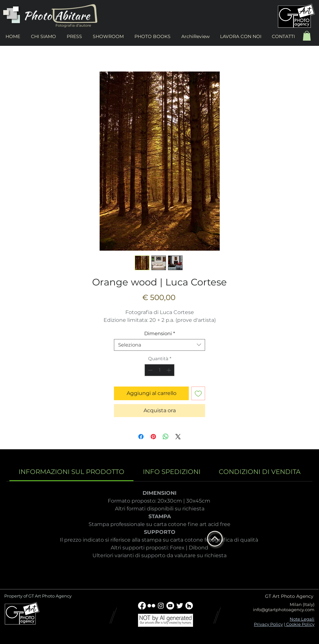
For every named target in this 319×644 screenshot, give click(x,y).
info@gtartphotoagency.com (284, 610)
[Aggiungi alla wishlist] (198, 393)
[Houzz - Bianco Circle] (189, 606)
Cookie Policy (300, 624)
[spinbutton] (159, 370)
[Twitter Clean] (180, 606)
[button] (307, 36)
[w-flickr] (151, 606)
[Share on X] (178, 437)
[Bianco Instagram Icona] (161, 606)
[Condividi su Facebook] (141, 437)
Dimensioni (160, 334)
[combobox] (159, 345)
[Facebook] (142, 606)
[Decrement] (150, 370)
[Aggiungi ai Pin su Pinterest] (153, 437)
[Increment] (169, 370)
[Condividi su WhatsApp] (166, 437)
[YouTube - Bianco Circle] (170, 606)
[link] (71, 472)
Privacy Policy (268, 624)
